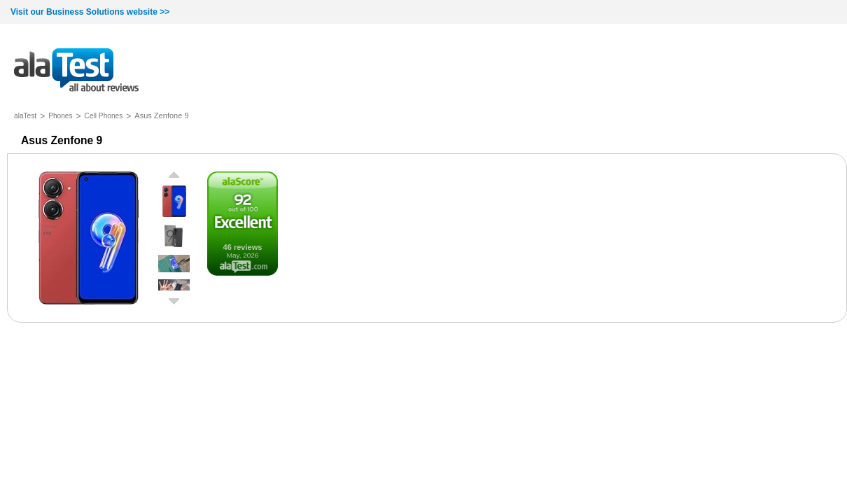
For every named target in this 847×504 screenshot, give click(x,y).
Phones (60, 116)
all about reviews (76, 71)
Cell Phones (104, 116)
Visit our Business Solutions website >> (90, 12)
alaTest (25, 116)
